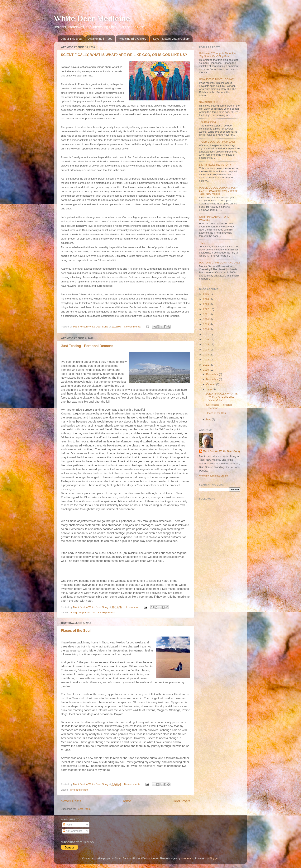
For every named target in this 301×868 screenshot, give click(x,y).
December (213, 374)
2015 (206, 344)
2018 (206, 329)
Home (126, 801)
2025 (206, 294)
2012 (206, 360)
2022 (206, 309)
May (209, 419)
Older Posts (181, 801)
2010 (206, 370)
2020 (206, 319)
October (211, 384)
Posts (68, 825)
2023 (206, 304)
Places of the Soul (76, 631)
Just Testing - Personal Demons (87, 346)
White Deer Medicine (92, 18)
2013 (206, 355)
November (213, 379)
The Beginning (207, 122)
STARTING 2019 (209, 102)
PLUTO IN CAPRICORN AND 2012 (219, 263)
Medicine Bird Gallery (133, 39)
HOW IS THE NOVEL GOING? (217, 79)
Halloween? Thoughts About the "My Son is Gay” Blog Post (217, 55)
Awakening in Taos (100, 39)
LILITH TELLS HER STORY (215, 165)
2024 (206, 299)
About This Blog (72, 39)
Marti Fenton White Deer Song (221, 451)
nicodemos (187, 858)
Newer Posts (71, 801)
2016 (206, 339)
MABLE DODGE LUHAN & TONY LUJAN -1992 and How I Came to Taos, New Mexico (218, 191)
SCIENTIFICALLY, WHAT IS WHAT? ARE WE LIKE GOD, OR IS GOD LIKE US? (124, 55)
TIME (202, 243)
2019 (206, 324)
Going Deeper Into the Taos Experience (93, 612)
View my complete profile (213, 476)
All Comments (72, 831)
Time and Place (79, 790)
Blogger (214, 858)
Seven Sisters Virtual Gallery (171, 39)
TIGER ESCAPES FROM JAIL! (217, 142)
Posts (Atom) (84, 809)
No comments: (133, 327)
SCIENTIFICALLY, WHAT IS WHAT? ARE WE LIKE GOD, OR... (222, 397)
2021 (206, 314)
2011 (206, 365)
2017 (206, 334)
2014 (206, 350)
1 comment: (133, 607)
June (209, 389)
